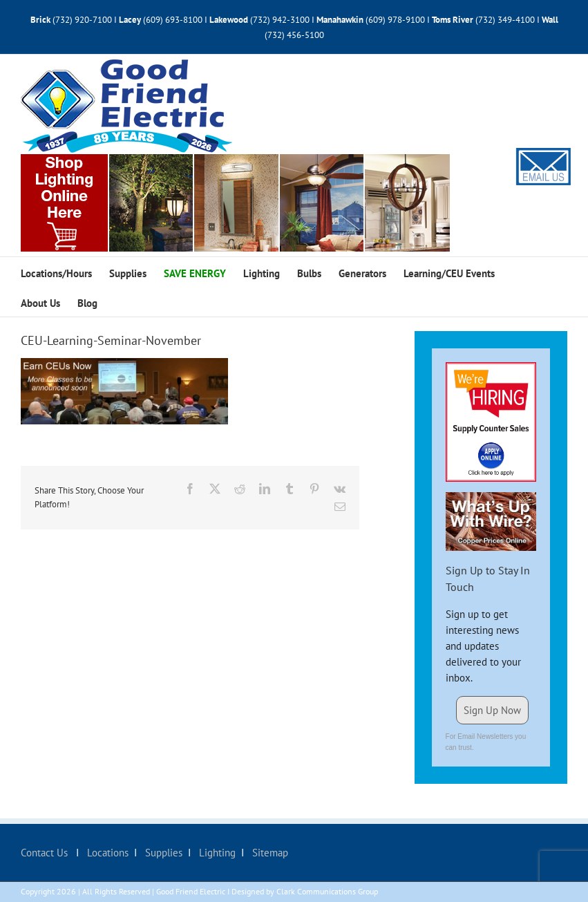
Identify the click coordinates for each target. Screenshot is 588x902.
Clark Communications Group (327, 891)
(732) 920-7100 (82, 20)
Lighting (216, 853)
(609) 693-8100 (173, 20)
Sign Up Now (492, 710)
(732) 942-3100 (280, 20)
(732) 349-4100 (506, 20)
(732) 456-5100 (294, 35)
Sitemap (269, 853)
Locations (106, 853)
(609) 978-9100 (395, 20)
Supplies (162, 853)
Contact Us (46, 853)
